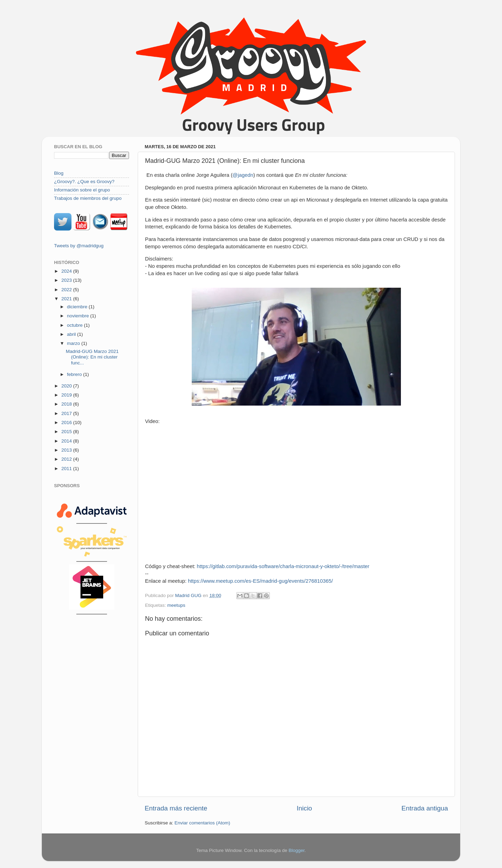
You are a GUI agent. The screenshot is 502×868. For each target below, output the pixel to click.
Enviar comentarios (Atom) (203, 823)
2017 (67, 413)
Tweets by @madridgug (79, 246)
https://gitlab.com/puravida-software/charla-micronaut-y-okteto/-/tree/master (283, 566)
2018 (67, 404)
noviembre (79, 316)
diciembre (78, 307)
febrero (75, 374)
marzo (74, 343)
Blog (59, 173)
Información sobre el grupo (82, 190)
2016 (67, 422)
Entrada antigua (425, 808)
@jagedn (243, 175)
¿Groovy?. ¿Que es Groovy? (84, 182)
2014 (67, 441)
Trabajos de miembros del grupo (88, 198)
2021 (67, 299)
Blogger (297, 850)
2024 (67, 271)
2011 (67, 469)
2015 (67, 432)
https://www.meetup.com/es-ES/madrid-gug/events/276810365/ (260, 581)
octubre (75, 325)
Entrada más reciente (176, 808)
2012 (67, 459)
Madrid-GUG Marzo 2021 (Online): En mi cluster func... (92, 357)
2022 (67, 290)
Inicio (304, 808)
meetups (176, 605)
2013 (67, 450)
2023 (67, 280)
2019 (67, 395)
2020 (67, 386)
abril (72, 334)
